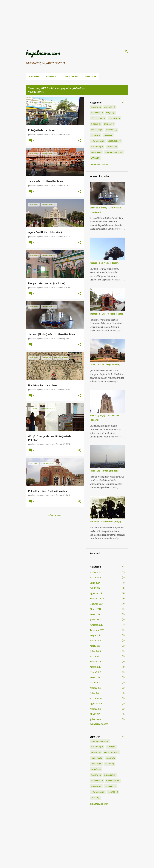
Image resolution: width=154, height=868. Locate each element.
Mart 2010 (95, 714)
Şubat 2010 (95, 719)
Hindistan (97, 130)
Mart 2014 (95, 614)
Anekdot (110, 107)
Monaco (112, 147)
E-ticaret (114, 119)
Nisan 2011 (95, 688)
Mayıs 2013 (95, 635)
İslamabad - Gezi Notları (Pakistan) (107, 314)
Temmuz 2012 (97, 662)
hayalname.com (43, 53)
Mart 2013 (95, 646)
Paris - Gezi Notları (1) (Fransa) (105, 471)
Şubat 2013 (95, 651)
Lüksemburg (115, 141)
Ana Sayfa (33, 76)
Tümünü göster (36, 92)
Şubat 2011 (95, 693)
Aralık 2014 (96, 572)
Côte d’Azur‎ (98, 119)
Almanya (96, 107)
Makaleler (90, 76)
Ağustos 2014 (96, 593)
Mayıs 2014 (95, 609)
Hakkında (50, 76)
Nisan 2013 (95, 641)
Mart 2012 (95, 677)
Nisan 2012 (95, 672)
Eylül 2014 (95, 588)
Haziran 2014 (97, 604)
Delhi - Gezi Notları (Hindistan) (105, 365)
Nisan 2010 (95, 709)
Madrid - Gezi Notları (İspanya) (105, 263)
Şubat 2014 (95, 620)
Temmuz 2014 (97, 599)
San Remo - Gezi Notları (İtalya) (105, 522)
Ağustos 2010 (96, 704)
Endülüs (96, 124)
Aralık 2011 (95, 683)
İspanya (96, 136)
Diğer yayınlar (55, 515)
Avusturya (97, 113)
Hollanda (111, 130)
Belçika (111, 113)
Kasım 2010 (96, 698)
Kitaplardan (98, 141)
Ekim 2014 (95, 583)
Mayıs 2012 (95, 667)
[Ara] (126, 52)
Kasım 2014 (96, 578)
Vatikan (96, 158)
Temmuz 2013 (97, 630)
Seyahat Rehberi (114, 152)
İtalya (108, 136)
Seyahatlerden (69, 76)
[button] (80, 140)
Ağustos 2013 (96, 625)
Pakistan (96, 152)
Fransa (109, 124)
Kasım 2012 (96, 656)
